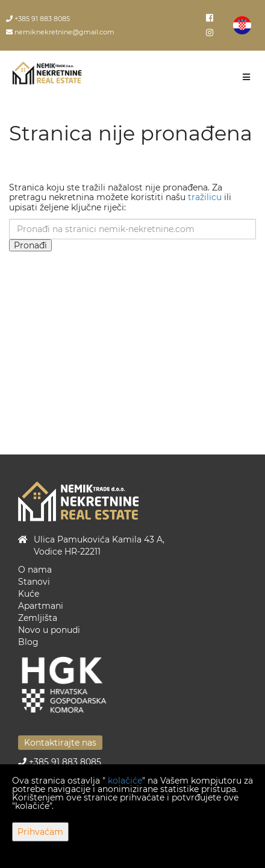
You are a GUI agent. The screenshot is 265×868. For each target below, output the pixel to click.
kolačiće (125, 781)
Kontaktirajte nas (60, 743)
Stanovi (34, 582)
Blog (28, 642)
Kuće (29, 594)
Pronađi (30, 245)
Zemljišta (38, 618)
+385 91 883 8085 (38, 19)
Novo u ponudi (49, 630)
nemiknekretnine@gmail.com (60, 32)
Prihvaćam (40, 832)
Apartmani (41, 606)
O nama (35, 570)
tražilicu (205, 197)
